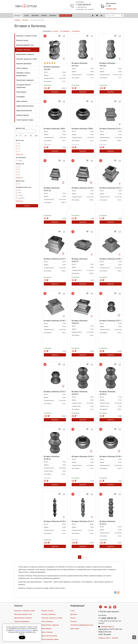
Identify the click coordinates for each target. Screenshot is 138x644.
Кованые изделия (23, 115)
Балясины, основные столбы (27, 36)
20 (19, 143)
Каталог (18, 15)
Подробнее (55, 92)
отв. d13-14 (21, 198)
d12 (19, 190)
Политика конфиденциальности (82, 625)
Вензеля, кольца (22, 40)
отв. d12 (21, 196)
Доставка (35, 15)
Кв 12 (20, 193)
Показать (27, 206)
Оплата (44, 15)
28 (19, 169)
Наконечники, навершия (25, 80)
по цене (55, 31)
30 (19, 172)
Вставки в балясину (23, 50)
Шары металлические (24, 111)
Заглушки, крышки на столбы (27, 59)
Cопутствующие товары (25, 120)
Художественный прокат (25, 106)
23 (19, 149)
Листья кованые (22, 68)
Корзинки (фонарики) (24, 64)
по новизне (76, 31)
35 (19, 175)
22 (19, 146)
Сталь (20, 161)
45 (19, 184)
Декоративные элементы (25, 54)
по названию (66, 31)
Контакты (53, 15)
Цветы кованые (22, 101)
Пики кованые (21, 92)
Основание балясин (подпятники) (23, 86)
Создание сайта (104, 638)
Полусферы (21, 97)
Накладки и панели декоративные (23, 74)
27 (19, 151)
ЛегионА (115, 638)
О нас (27, 15)
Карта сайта (75, 629)
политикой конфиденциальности (23, 630)
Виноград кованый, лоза (25, 45)
